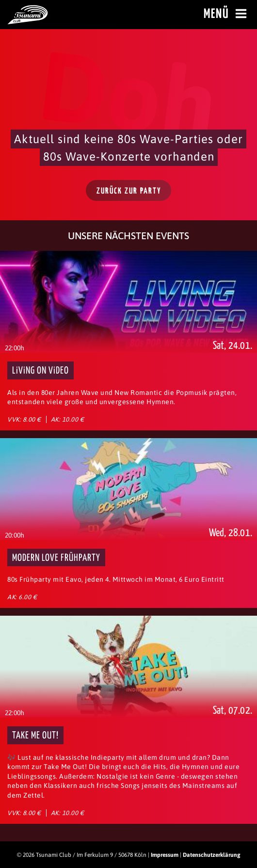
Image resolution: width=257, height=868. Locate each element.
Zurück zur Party (129, 191)
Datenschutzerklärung (212, 855)
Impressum (165, 855)
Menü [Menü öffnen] (227, 14)
